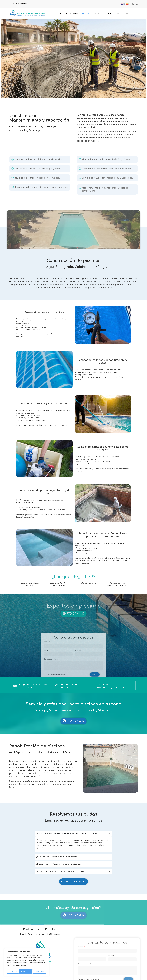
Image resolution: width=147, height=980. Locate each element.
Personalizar (13, 971)
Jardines (97, 13)
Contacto (126, 13)
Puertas (108, 13)
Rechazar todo (26, 971)
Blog (117, 13)
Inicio (59, 13)
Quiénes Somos (72, 13)
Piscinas (86, 13)
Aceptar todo (40, 971)
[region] (27, 963)
